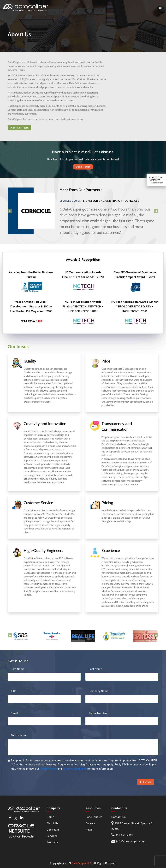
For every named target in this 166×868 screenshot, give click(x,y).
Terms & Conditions (75, 769)
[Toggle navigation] (160, 8)
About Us (52, 823)
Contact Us (119, 817)
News (89, 830)
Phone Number (98, 713)
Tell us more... (19, 735)
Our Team (53, 830)
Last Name (95, 669)
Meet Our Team (19, 128)
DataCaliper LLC (82, 863)
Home (50, 817)
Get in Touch (83, 167)
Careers (90, 823)
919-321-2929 (124, 835)
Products (52, 842)
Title (14, 691)
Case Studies (94, 817)
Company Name (98, 691)
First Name (18, 669)
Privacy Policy (48, 769)
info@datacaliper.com (130, 842)
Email (14, 713)
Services (52, 836)
